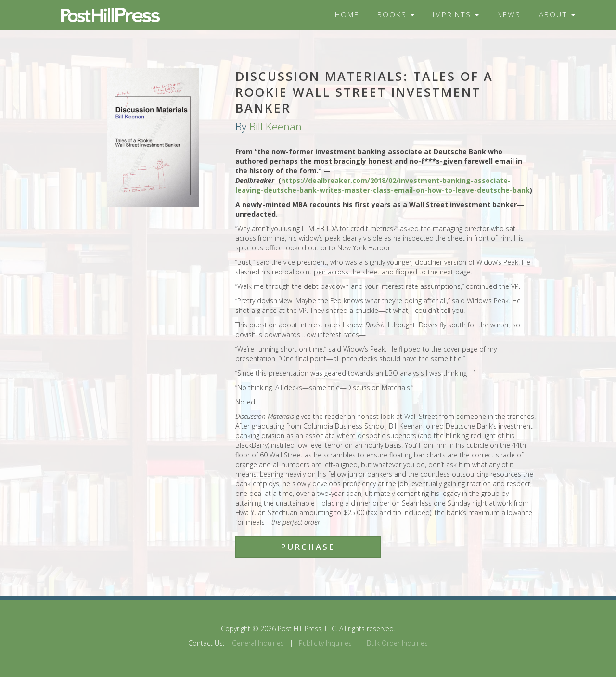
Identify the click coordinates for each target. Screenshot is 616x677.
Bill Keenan (276, 126)
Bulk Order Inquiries (397, 643)
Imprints (456, 15)
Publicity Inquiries (325, 643)
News (509, 15)
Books (396, 15)
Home (347, 15)
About (557, 15)
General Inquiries (258, 643)
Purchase (308, 547)
